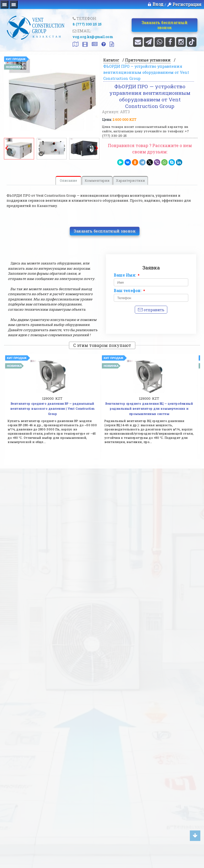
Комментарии (97, 180)
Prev (7, 148)
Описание (68, 180)
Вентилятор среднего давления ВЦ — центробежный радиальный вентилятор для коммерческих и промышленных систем (149, 409)
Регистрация (187, 4)
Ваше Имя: (127, 275)
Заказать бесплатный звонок (164, 25)
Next (97, 148)
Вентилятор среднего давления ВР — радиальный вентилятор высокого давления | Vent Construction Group (52, 409)
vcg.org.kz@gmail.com (93, 37)
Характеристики (130, 180)
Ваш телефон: (129, 291)
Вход (155, 4)
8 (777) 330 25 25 (87, 24)
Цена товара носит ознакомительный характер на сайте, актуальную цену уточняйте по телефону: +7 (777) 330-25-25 (145, 131)
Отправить (151, 310)
